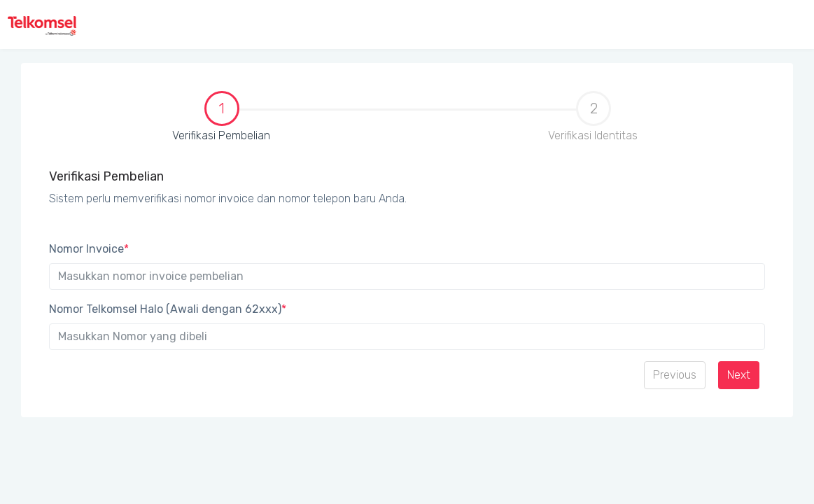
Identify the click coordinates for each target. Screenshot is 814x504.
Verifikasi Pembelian (155, 118)
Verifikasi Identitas (593, 117)
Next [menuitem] (739, 375)
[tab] (221, 123)
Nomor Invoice (89, 249)
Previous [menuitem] (675, 375)
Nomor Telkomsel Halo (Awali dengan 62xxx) (168, 309)
